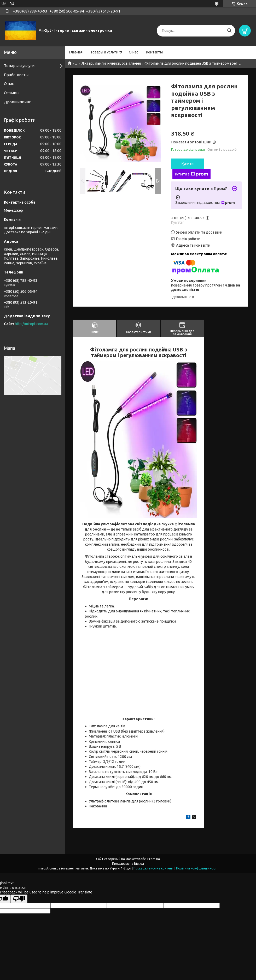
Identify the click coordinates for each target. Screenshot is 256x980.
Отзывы (12, 93)
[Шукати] (229, 31)
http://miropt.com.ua (31, 324)
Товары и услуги (104, 52)
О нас (133, 52)
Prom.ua (154, 859)
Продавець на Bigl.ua (128, 864)
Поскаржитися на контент (154, 868)
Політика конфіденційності (197, 868)
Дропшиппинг (17, 102)
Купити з (191, 174)
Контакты (154, 52)
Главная (76, 52)
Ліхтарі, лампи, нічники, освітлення (111, 63)
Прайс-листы (16, 75)
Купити (188, 164)
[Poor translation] (19, 899)
